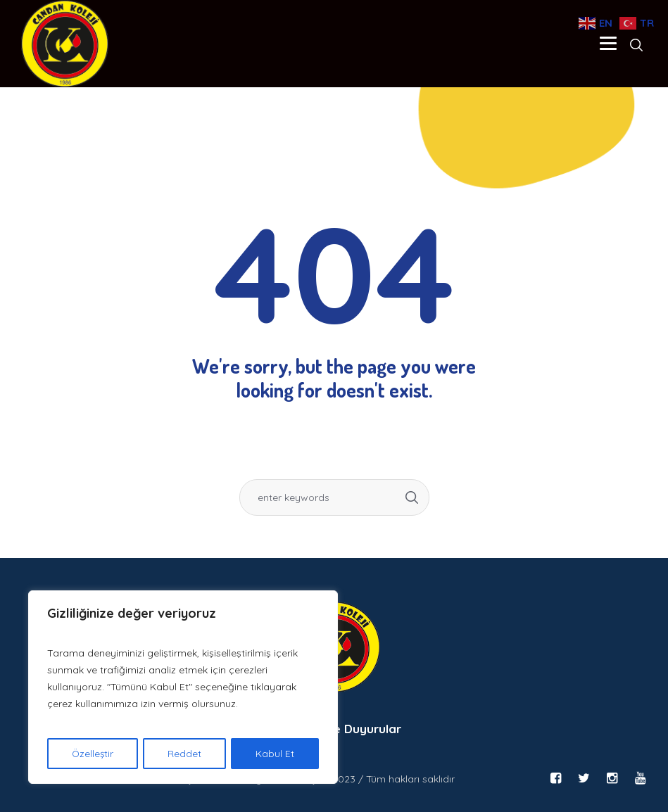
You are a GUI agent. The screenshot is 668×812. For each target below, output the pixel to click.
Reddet (185, 754)
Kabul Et (276, 754)
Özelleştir (93, 754)
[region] (183, 687)
